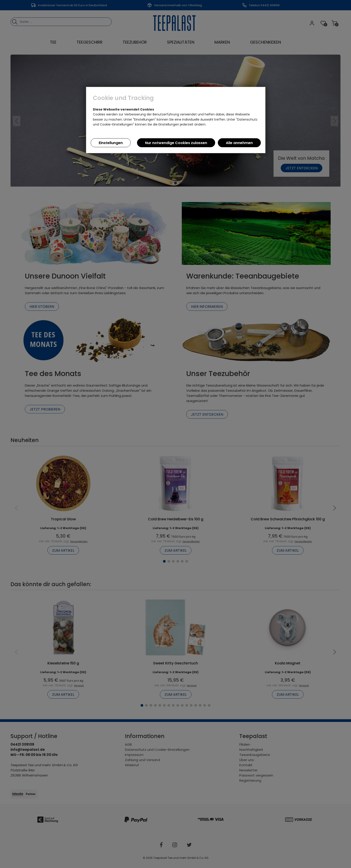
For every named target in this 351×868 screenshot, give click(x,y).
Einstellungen (111, 143)
